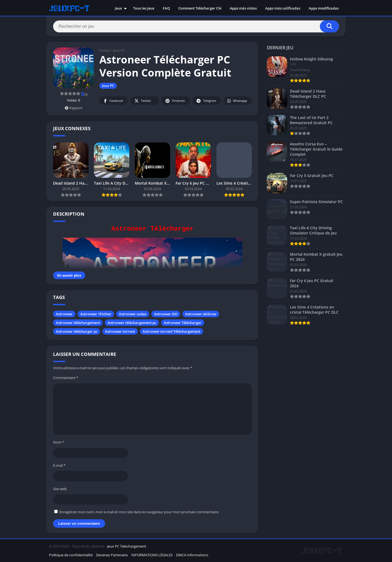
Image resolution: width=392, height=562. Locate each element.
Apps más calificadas (283, 8)
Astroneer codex (133, 314)
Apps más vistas (243, 8)
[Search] (196, 26)
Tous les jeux (144, 8)
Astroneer (64, 314)
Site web (60, 489)
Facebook (113, 101)
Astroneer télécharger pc (77, 331)
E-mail (59, 465)
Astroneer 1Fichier (96, 314)
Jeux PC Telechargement (127, 546)
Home (104, 50)
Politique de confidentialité (71, 555)
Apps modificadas (324, 8)
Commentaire (66, 378)
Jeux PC (119, 50)
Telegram (206, 101)
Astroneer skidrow (201, 314)
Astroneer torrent (120, 331)
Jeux (118, 8)
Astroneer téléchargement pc (132, 323)
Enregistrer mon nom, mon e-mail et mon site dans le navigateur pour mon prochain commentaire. (139, 512)
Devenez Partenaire (112, 555)
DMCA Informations (192, 555)
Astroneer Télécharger (183, 323)
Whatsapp (237, 101)
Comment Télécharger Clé (200, 8)
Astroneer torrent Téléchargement (171, 331)
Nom (59, 442)
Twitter (142, 101)
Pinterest (175, 101)
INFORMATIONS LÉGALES (152, 555)
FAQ (166, 8)
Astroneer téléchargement (78, 323)
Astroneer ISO (166, 314)
